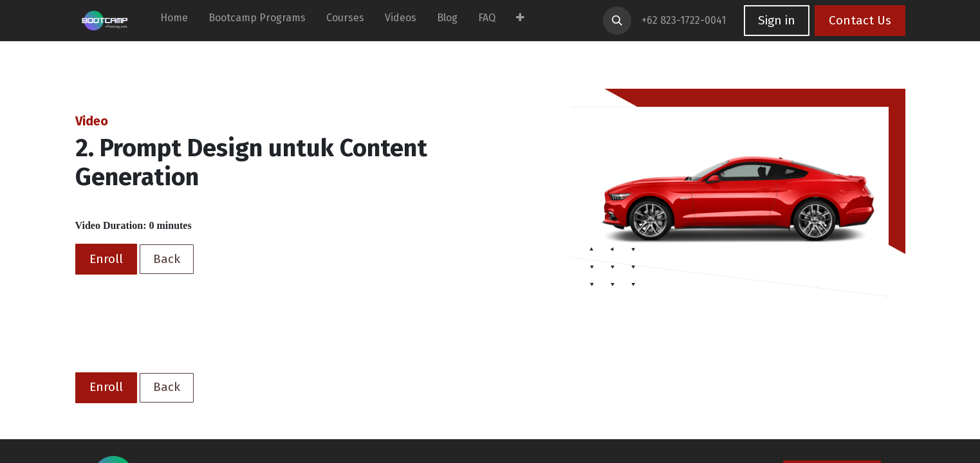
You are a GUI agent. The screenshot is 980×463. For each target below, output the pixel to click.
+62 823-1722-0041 (685, 20)
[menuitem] (174, 21)
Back (167, 259)
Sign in (777, 20)
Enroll (106, 259)
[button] (617, 21)
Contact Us (860, 20)
